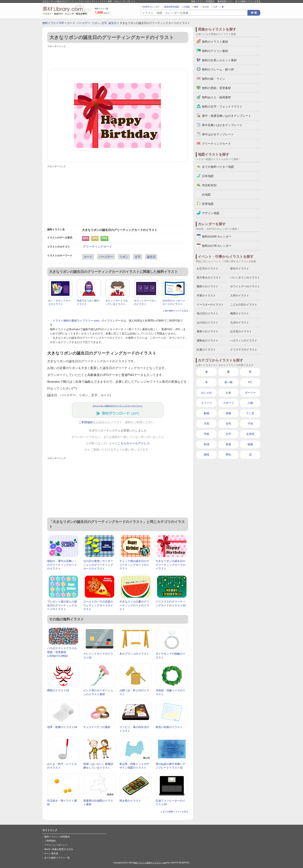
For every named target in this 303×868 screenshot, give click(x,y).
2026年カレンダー (151, 7)
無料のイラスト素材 (215, 42)
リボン (96, 23)
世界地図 (208, 204)
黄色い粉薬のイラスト (169, 727)
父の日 (206, 7)
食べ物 (228, 382)
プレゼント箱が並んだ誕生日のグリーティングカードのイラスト (62, 605)
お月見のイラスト (241, 331)
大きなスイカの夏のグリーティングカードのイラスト (134, 605)
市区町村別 (209, 185)
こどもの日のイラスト (244, 305)
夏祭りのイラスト (208, 331)
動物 (207, 413)
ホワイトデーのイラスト (245, 286)
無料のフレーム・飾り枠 (218, 69)
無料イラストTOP (53, 23)
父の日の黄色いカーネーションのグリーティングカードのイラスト (98, 565)
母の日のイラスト (208, 313)
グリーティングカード (98, 246)
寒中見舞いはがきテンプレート (222, 125)
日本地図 (208, 176)
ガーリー (250, 393)
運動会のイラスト (208, 340)
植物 (250, 444)
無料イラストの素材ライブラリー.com (150, 863)
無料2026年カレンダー (217, 236)
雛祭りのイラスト (208, 286)
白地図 (187, 7)
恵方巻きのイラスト (209, 277)
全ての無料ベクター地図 (218, 167)
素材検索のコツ (225, 1)
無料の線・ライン (214, 79)
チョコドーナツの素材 (97, 727)
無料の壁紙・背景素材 (216, 88)
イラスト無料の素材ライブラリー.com (76, 321)
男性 (228, 455)
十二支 (250, 413)
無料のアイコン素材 (215, 51)
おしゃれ (207, 393)
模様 (207, 455)
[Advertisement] (118, 57)
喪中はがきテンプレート (218, 134)
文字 (104, 23)
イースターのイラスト (210, 305)
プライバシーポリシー (56, 845)
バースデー (83, 23)
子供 (250, 423)
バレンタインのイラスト (245, 277)
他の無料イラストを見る (177, 311)
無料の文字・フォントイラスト (222, 106)
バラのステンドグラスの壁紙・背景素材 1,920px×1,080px (62, 652)
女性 (228, 423)
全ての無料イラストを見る (248, 1)
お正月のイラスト (208, 268)
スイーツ (207, 403)
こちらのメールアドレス (134, 443)
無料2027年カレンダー (217, 246)
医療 (228, 413)
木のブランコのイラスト (134, 654)
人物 (250, 403)
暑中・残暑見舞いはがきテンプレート (227, 116)
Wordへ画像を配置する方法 (59, 849)
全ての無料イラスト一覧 (57, 858)
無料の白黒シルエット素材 (219, 60)
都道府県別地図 (172, 7)
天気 (207, 423)
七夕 (215, 7)
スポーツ (228, 403)
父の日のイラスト (208, 322)
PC (250, 382)
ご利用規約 (86, 422)
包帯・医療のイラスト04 (62, 727)
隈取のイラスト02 (58, 690)
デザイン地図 (211, 213)
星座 (228, 444)
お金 (228, 393)
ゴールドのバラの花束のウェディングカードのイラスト (98, 605)
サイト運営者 (51, 854)
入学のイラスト (240, 295)
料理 (207, 444)
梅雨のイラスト (240, 313)
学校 (207, 434)
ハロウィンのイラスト (244, 340)
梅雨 (196, 7)
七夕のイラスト (240, 322)
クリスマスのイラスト (244, 350)
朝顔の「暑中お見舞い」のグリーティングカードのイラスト (62, 565)
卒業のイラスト (206, 295)
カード (71, 23)
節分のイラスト (240, 268)
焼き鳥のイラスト (130, 801)
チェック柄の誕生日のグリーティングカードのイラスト (134, 565)
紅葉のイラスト (206, 350)
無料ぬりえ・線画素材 (216, 97)
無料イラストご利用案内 (203, 1)
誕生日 (112, 23)
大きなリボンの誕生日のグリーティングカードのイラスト (118, 406)
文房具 (250, 434)
